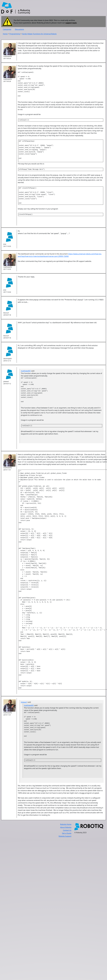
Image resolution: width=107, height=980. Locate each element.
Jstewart (24, 709)
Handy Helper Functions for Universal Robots (39, 34)
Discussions (19, 29)
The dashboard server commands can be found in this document (43, 258)
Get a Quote (67, 841)
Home (5, 34)
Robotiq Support (65, 844)
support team (71, 23)
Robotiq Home (66, 832)
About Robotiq (66, 835)
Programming (15, 34)
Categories (7, 29)
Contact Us (67, 838)
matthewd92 (26, 375)
